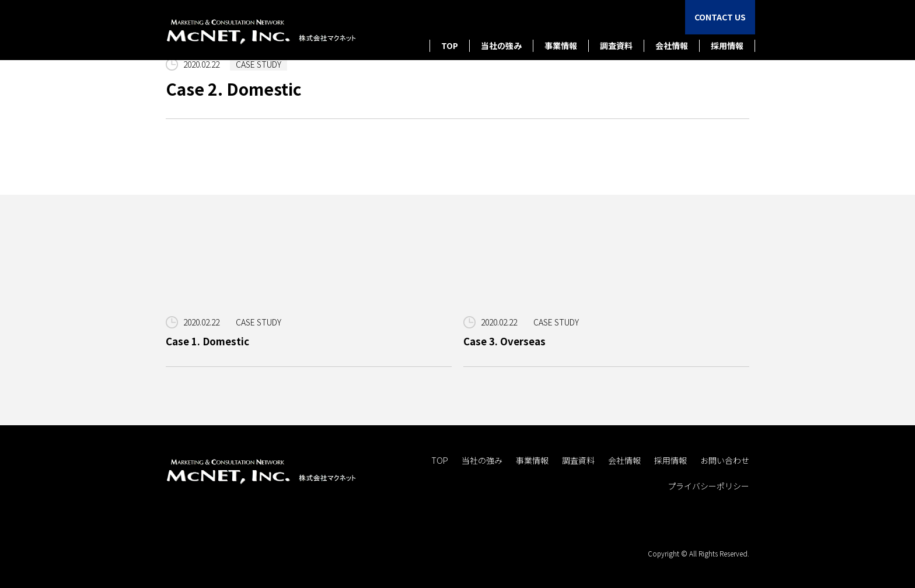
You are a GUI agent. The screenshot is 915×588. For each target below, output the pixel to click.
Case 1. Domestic (207, 341)
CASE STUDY (259, 64)
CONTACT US (720, 17)
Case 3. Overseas (504, 341)
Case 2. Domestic (234, 89)
